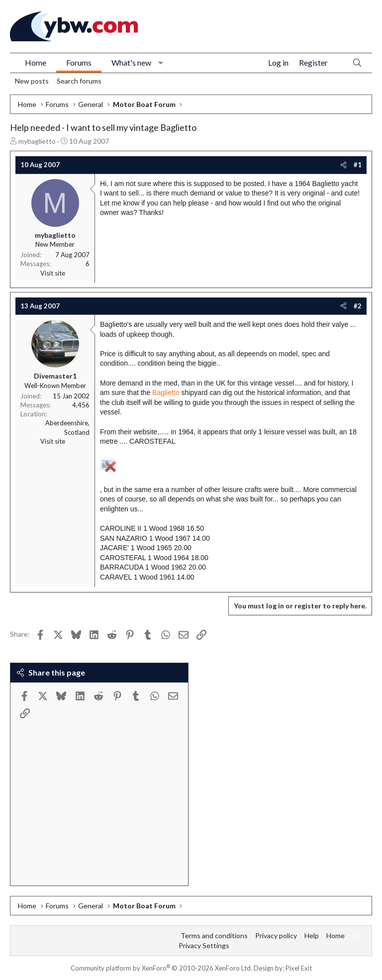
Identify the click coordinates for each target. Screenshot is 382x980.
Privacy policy (276, 935)
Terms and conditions (214, 935)
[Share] (343, 165)
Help (312, 935)
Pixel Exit (299, 968)
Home (36, 62)
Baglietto (166, 392)
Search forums (79, 81)
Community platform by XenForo (161, 968)
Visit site (53, 273)
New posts (32, 81)
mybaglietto (37, 141)
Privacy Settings (204, 945)
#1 (358, 165)
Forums (79, 62)
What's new (131, 62)
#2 (358, 306)
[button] (161, 63)
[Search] (357, 63)
